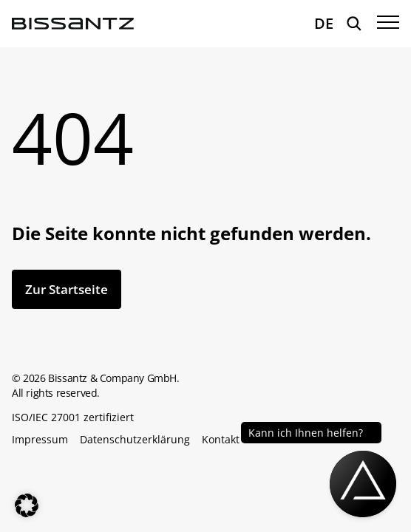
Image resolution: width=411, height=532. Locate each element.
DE (324, 23)
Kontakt (221, 440)
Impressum (40, 440)
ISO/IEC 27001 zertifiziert (73, 417)
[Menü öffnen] (388, 24)
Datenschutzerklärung (135, 440)
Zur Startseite (67, 289)
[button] (27, 505)
